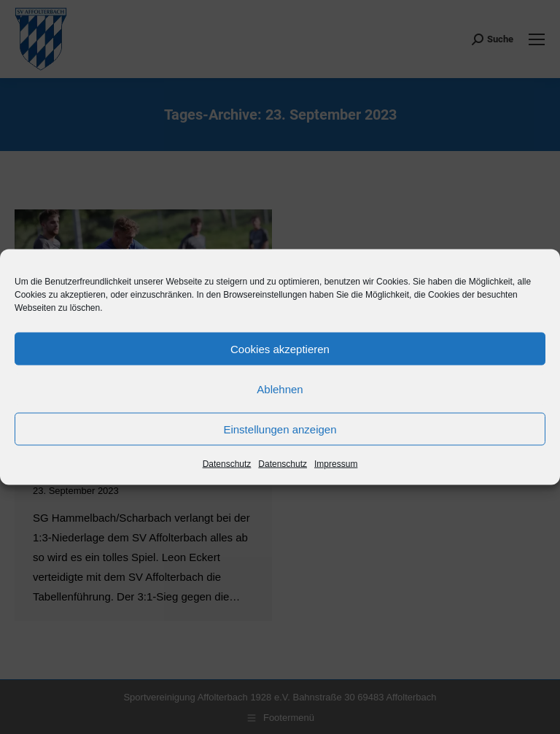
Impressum (336, 464)
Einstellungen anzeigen (280, 429)
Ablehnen (280, 389)
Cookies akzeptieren (280, 348)
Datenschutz (227, 464)
